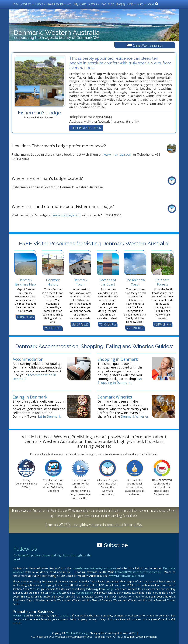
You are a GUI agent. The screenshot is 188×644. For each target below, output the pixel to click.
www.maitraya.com (118, 154)
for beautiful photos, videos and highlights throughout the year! (52, 557)
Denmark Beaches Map (25, 282)
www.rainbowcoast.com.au (126, 576)
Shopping (121, 4)
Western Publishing (77, 633)
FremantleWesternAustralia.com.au (138, 572)
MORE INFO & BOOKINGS (86, 128)
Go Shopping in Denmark (120, 381)
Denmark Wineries (115, 397)
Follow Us (25, 549)
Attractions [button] (27, 4)
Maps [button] (142, 4)
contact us (66, 615)
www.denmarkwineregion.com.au (94, 568)
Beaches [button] (93, 4)
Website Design (84, 593)
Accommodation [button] (56, 4)
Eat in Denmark (49, 416)
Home (16, 4)
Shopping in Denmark (118, 359)
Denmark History (53, 282)
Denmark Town (80, 282)
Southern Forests (163, 282)
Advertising (19, 615)
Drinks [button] (131, 4)
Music (111, 4)
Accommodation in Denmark (34, 377)
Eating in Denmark (30, 397)
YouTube (56, 593)
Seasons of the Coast (108, 282)
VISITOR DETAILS (25, 317)
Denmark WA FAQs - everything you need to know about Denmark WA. (94, 525)
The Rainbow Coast (135, 282)
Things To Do (80, 4)
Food (103, 4)
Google (110, 589)
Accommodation (28, 359)
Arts (69, 4)
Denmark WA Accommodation (145, 45)
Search (153, 4)
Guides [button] (40, 4)
